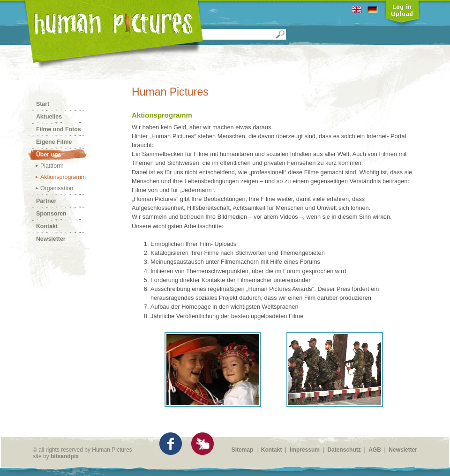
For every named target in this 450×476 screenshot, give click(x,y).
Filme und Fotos (58, 130)
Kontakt (47, 227)
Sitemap (243, 450)
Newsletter (51, 239)
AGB (375, 450)
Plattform (52, 166)
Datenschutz (344, 450)
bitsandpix (65, 456)
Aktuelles (49, 117)
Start (42, 104)
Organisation (56, 189)
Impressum (305, 450)
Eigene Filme (54, 142)
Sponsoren (51, 214)
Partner (46, 201)
